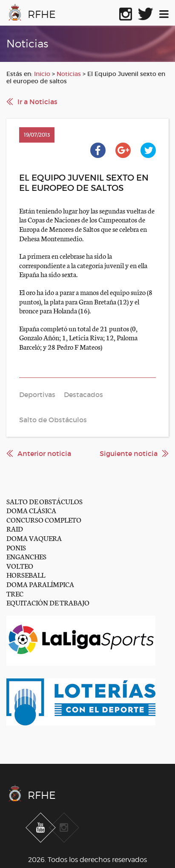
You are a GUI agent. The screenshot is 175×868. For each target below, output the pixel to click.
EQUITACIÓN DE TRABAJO (48, 602)
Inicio (42, 74)
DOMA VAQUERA (34, 538)
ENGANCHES (26, 556)
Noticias (69, 74)
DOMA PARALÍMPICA (40, 584)
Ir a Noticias (37, 102)
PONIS (16, 547)
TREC (15, 593)
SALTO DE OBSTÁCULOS (44, 501)
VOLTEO (20, 566)
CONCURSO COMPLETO (44, 519)
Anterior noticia (44, 453)
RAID (15, 528)
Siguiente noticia (129, 453)
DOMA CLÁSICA (31, 510)
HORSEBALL (26, 574)
